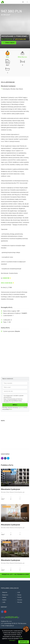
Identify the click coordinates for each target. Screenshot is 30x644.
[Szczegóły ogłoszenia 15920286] (15, 513)
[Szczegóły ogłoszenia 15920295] (15, 477)
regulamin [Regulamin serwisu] (21, 407)
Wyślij (15, 405)
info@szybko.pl (9, 626)
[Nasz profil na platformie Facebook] (2, 612)
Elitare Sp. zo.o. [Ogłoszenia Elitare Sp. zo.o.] (22, 57)
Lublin (4, 602)
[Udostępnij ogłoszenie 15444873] (2, 458)
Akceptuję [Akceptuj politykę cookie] (24, 642)
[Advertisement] (15, 352)
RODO (10, 409)
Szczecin (20, 600)
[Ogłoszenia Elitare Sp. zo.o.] (22, 53)
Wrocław (20, 602)
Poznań (19, 597)
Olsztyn (19, 595)
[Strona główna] (3, 2)
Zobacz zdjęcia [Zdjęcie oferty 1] (9, 43)
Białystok (5, 592)
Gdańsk (4, 597)
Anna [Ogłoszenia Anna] (7, 57)
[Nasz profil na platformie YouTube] (5, 612)
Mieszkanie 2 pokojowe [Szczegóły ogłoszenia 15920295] (10, 489)
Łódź (19, 592)
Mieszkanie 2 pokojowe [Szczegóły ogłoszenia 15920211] (10, 560)
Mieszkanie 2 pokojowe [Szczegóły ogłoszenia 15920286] (10, 525)
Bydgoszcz (5, 595)
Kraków (4, 600)
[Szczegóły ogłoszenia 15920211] (15, 549)
